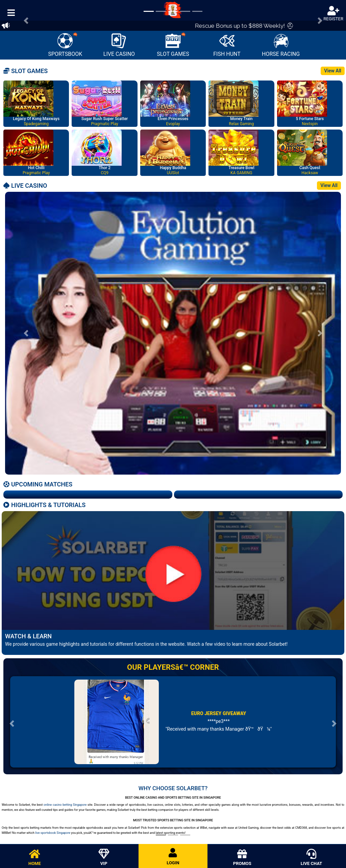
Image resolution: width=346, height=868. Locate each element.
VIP (104, 858)
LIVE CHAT (311, 858)
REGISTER (333, 14)
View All (333, 71)
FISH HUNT (227, 45)
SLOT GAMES (173, 44)
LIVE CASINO (119, 45)
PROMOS (242, 858)
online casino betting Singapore (65, 805)
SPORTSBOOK (65, 44)
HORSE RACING (281, 45)
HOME (35, 858)
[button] (26, 333)
